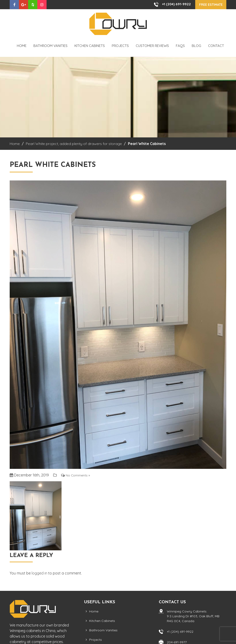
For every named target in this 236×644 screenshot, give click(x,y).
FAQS (180, 46)
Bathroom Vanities (50, 46)
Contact (216, 46)
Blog (196, 46)
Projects (120, 46)
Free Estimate (208, 5)
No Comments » (79, 475)
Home (22, 46)
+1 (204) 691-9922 (171, 4)
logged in (39, 573)
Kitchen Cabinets (90, 46)
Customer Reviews (152, 46)
